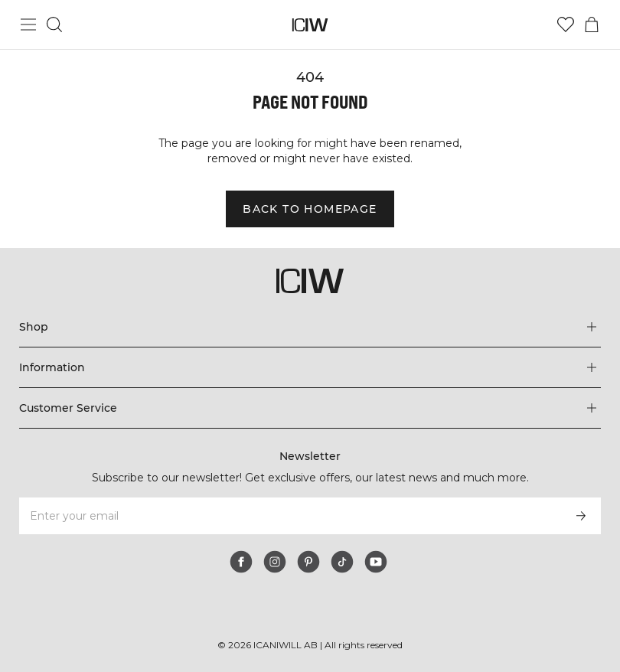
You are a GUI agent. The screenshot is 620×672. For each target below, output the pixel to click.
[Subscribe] (581, 516)
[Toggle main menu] (28, 24)
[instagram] (275, 562)
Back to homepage (310, 209)
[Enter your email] (290, 516)
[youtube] (376, 562)
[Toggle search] (54, 24)
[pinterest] (308, 562)
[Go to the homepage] (310, 25)
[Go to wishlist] (566, 24)
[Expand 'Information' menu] (310, 367)
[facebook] (241, 562)
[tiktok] (342, 562)
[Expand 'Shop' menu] (310, 327)
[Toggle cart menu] (592, 24)
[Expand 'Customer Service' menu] (310, 408)
